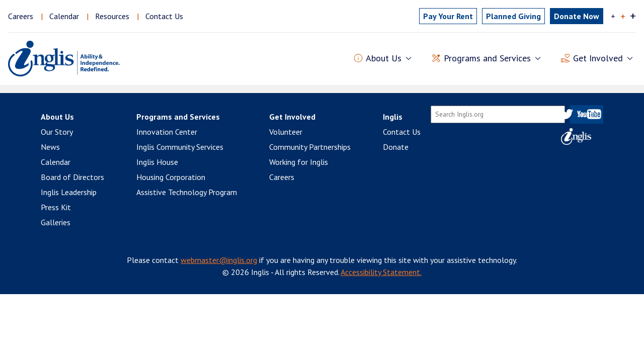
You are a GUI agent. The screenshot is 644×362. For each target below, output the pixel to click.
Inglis (393, 117)
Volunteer (286, 132)
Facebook (551, 114)
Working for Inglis (299, 162)
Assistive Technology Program (187, 192)
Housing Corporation (171, 177)
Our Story (57, 132)
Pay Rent (448, 16)
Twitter (567, 114)
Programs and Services (178, 117)
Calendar (64, 16)
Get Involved (292, 117)
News (50, 147)
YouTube (589, 114)
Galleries (56, 222)
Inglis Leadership (69, 192)
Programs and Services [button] (487, 59)
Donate (396, 147)
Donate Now (577, 16)
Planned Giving (513, 16)
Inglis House (157, 162)
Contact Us (164, 16)
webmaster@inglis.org (219, 260)
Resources (112, 16)
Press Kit (56, 207)
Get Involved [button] (598, 59)
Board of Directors (72, 177)
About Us (57, 117)
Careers (21, 16)
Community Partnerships (310, 147)
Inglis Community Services (180, 147)
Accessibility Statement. (381, 272)
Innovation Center (167, 132)
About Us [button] (384, 59)
